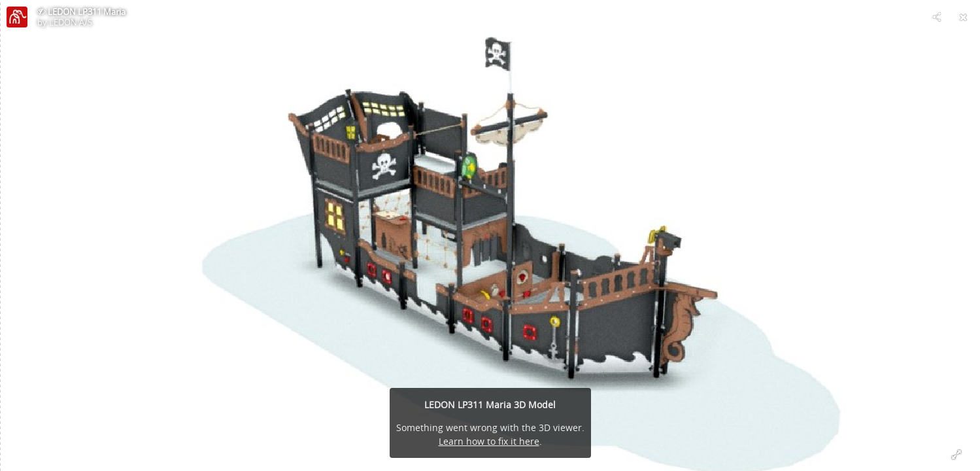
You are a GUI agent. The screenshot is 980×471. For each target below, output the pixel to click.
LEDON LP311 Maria (87, 12)
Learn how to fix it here (489, 441)
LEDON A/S (71, 22)
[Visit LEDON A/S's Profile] (17, 17)
